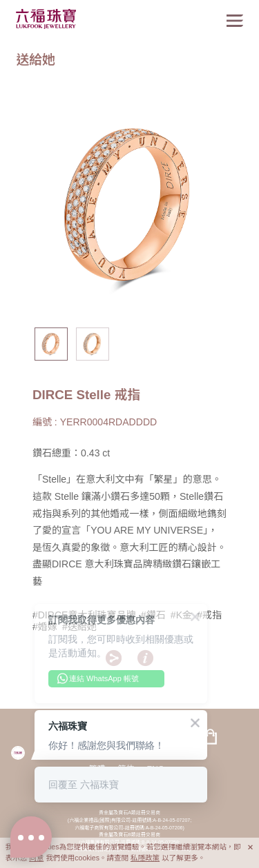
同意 (36, 858)
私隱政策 (145, 858)
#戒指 (209, 615)
